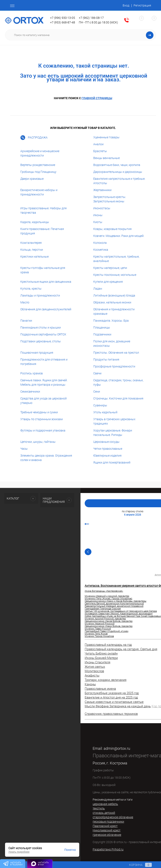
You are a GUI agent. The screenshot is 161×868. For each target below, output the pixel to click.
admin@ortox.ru (117, 748)
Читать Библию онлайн (101, 654)
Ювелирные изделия (107, 456)
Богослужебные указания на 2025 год (112, 693)
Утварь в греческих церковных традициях (114, 421)
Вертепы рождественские (38, 165)
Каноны (90, 684)
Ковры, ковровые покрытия (112, 229)
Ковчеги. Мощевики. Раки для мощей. (119, 236)
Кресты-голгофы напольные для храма (43, 270)
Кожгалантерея (31, 243)
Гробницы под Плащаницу (38, 172)
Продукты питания (106, 360)
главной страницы (97, 98)
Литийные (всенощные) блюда (114, 295)
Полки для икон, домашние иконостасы (112, 343)
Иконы (98, 215)
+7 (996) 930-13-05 (63, 18)
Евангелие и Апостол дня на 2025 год (111, 697)
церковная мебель (105, 804)
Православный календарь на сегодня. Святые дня (121, 649)
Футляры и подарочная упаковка (43, 430)
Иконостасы (102, 208)
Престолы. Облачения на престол (116, 353)
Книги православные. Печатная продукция (42, 231)
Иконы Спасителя (97, 662)
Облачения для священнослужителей (46, 309)
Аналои (98, 144)
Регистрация (142, 5)
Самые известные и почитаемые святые (114, 702)
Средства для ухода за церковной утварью (43, 401)
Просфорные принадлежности (114, 366)
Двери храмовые (32, 179)
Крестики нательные (34, 257)
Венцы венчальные (106, 158)
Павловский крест (105, 826)
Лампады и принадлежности (40, 295)
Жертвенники (102, 190)
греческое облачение (107, 835)
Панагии (26, 321)
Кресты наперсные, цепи (110, 268)
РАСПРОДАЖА (34, 138)
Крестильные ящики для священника (46, 282)
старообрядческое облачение (113, 817)
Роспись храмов (32, 373)
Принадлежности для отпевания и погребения (44, 362)
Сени (97, 392)
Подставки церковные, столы (41, 341)
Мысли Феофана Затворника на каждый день (118, 706)
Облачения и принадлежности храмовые (114, 311)
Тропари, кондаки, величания (106, 680)
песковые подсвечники (108, 822)
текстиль (99, 808)
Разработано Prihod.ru (108, 849)
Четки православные (108, 449)
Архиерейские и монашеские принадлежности (40, 153)
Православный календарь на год (108, 645)
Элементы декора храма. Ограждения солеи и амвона (46, 458)
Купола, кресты (31, 289)
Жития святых (95, 667)
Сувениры (100, 405)
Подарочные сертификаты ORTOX (43, 334)
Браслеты (100, 151)
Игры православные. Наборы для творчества (43, 210)
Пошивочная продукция (37, 353)
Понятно (70, 850)
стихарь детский (104, 813)
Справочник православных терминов (111, 714)
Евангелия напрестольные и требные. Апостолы (119, 181)
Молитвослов (94, 671)
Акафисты (92, 675)
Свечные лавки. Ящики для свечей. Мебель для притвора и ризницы (44, 382)
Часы (24, 449)
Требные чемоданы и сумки (39, 412)
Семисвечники (30, 392)
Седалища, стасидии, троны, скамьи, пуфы (118, 382)
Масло (25, 302)
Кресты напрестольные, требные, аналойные (116, 259)
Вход (126, 5)
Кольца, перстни (32, 250)
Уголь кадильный (105, 412)
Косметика (101, 250)
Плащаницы (102, 327)
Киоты (98, 222)
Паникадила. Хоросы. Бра (111, 321)
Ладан (98, 289)
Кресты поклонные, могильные (115, 275)
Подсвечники (102, 334)
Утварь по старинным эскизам (42, 419)
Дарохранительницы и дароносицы (118, 172)
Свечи (97, 373)
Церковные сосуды (106, 442)
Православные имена (100, 689)
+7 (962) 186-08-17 (91, 18)
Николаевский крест (107, 830)
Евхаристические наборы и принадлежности (39, 192)
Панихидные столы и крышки (41, 327)
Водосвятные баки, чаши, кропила (117, 165)
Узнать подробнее (19, 852)
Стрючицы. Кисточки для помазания (118, 398)
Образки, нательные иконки (112, 302)
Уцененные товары (106, 137)
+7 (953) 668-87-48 (63, 22)
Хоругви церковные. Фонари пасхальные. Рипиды (113, 433)
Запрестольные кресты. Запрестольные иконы (110, 199)
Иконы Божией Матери (101, 658)
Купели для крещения (108, 282)
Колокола (100, 243)
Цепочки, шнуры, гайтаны (38, 442)
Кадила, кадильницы (35, 222)
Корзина (136, 865)
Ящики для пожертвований (112, 462)
